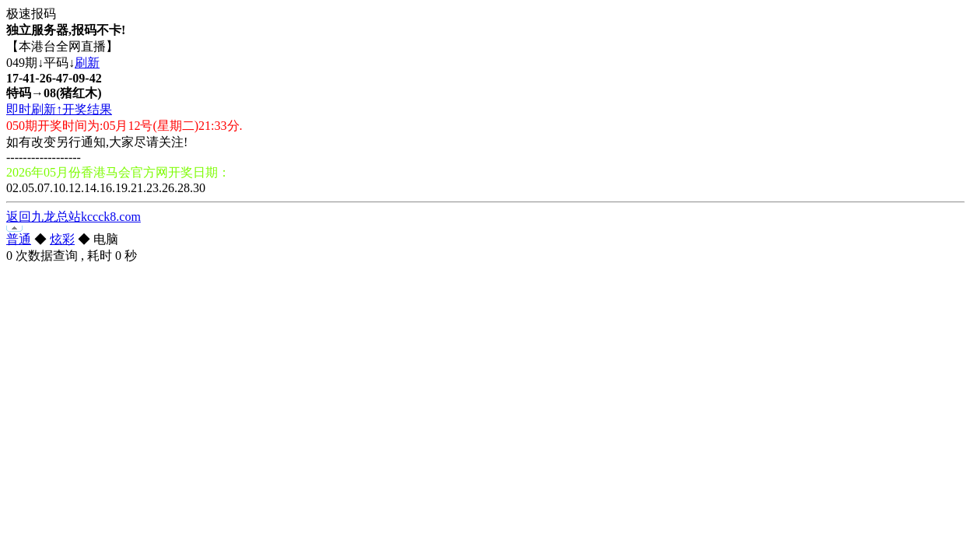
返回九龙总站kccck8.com (74, 217)
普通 (19, 239)
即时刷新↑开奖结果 (59, 109)
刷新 (87, 63)
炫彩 (62, 239)
